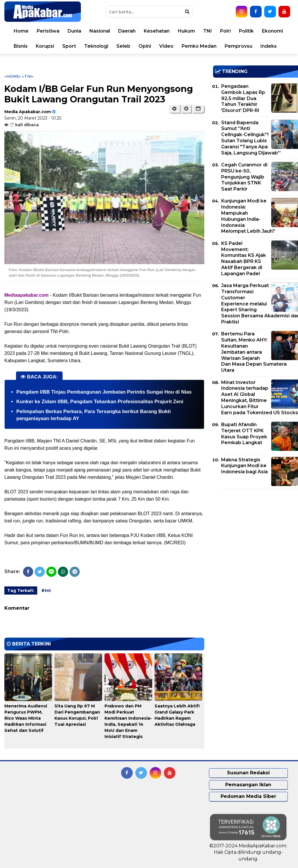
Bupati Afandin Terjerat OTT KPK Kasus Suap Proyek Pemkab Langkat (244, 434)
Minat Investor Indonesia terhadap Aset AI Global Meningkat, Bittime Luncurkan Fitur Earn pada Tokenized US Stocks (260, 397)
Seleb (123, 46)
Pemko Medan (199, 46)
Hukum (186, 31)
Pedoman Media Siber (248, 796)
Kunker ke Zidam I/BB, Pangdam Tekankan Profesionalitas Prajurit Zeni (100, 402)
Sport (69, 46)
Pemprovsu (238, 46)
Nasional (100, 31)
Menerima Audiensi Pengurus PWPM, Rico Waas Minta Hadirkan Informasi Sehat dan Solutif (26, 718)
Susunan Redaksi (248, 773)
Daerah (127, 31)
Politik (246, 31)
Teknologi (96, 46)
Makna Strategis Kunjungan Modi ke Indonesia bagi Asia (244, 466)
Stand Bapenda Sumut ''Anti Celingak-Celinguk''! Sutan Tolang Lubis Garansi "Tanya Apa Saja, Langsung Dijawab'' (251, 138)
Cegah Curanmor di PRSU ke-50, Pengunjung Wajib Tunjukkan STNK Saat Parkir (244, 177)
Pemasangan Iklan (248, 785)
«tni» (28, 76)
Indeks (269, 46)
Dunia (74, 31)
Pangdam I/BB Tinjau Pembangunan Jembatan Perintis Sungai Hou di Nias (104, 392)
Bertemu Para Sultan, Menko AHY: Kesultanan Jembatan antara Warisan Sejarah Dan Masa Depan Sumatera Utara (254, 352)
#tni (46, 590)
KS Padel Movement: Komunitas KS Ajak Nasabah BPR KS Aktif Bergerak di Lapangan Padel (244, 258)
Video (166, 46)
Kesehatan (157, 31)
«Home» (13, 76)
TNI (207, 31)
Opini (145, 46)
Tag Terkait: (21, 590)
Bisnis (21, 46)
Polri (225, 31)
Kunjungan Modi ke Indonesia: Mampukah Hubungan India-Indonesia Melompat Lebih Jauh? (248, 216)
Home (21, 31)
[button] (198, 109)
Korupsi (45, 46)
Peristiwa (48, 31)
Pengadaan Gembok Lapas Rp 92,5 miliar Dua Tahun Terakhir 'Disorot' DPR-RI (243, 98)
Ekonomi (272, 31)
